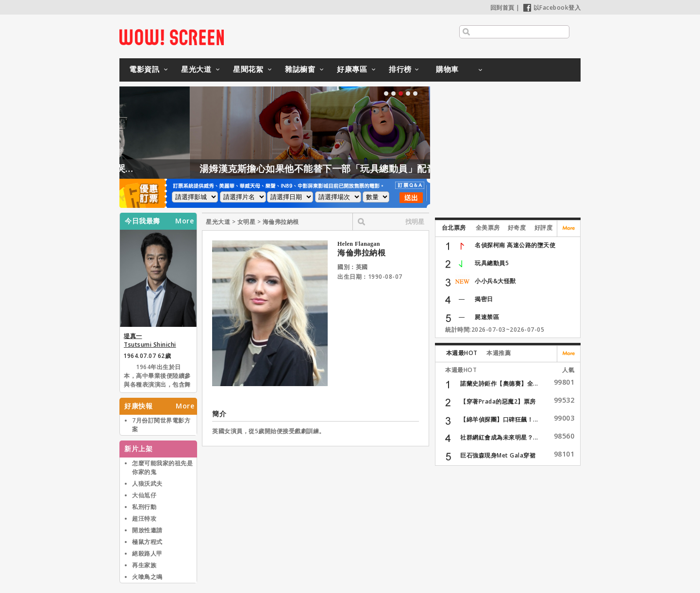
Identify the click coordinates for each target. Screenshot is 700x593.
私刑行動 (144, 507)
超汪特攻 (144, 518)
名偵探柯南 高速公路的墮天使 (515, 245)
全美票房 (488, 228)
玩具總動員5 (492, 263)
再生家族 (144, 565)
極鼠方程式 (147, 542)
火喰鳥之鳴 (147, 577)
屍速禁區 (487, 317)
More (184, 221)
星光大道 (196, 69)
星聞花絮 (248, 69)
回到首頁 (502, 8)
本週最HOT (462, 353)
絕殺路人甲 (147, 553)
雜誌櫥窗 (300, 69)
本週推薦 (499, 353)
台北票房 (454, 228)
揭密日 (484, 299)
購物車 (447, 69)
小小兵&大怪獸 (495, 281)
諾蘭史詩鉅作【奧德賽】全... (499, 383)
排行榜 (400, 69)
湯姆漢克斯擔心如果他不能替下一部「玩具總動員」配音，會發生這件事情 (376, 169)
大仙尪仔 (144, 495)
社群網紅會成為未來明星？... (499, 437)
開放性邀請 (147, 530)
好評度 (544, 228)
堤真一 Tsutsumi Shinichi (150, 340)
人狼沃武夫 (147, 483)
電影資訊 (144, 69)
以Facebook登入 (552, 8)
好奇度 (517, 228)
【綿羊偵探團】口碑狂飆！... (499, 419)
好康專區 (352, 69)
